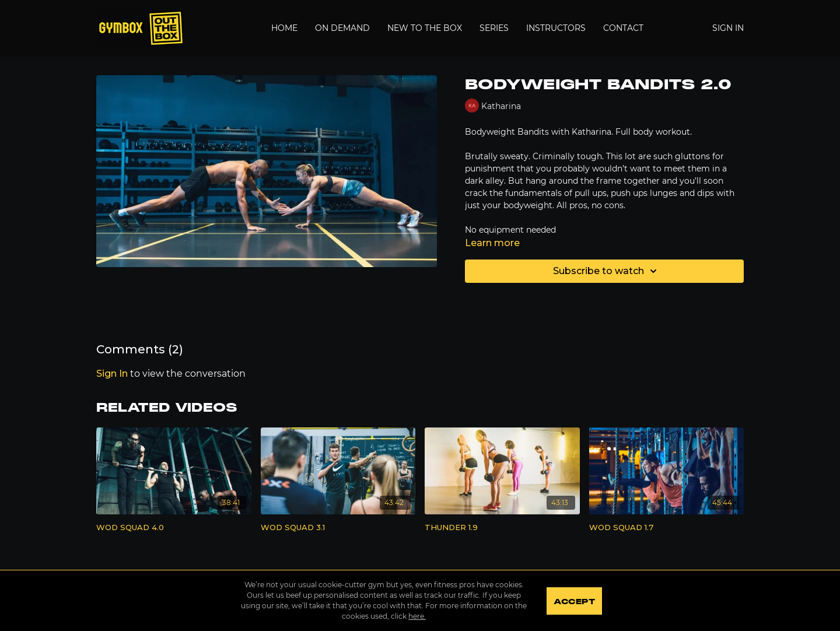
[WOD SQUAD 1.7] (667, 528)
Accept (574, 602)
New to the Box (425, 28)
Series (494, 28)
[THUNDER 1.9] (502, 528)
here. (416, 616)
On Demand (342, 28)
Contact (623, 28)
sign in (112, 374)
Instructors (556, 28)
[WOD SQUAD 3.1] (338, 528)
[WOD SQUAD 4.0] (174, 528)
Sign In (728, 28)
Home (284, 28)
